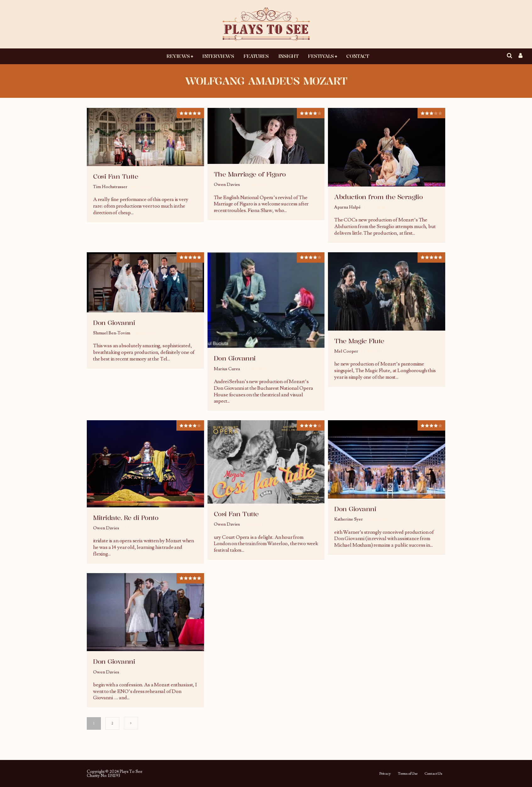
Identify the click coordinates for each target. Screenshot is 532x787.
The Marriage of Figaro (250, 174)
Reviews (178, 56)
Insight (288, 56)
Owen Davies (227, 185)
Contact (357, 56)
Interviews (218, 56)
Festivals (321, 56)
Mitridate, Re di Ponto (126, 518)
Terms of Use (408, 774)
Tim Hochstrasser (110, 187)
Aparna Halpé (347, 207)
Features (256, 56)
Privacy (385, 774)
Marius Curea (227, 369)
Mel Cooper (346, 351)
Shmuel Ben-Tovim (112, 333)
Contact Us (433, 774)
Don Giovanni (114, 323)
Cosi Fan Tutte (116, 176)
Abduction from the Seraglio (378, 197)
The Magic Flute (359, 341)
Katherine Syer (349, 519)
